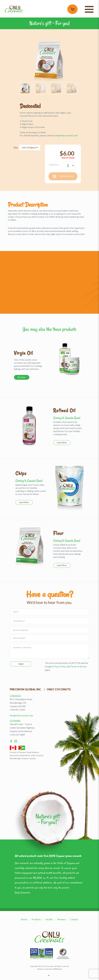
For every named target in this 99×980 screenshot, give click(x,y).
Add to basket (63, 176)
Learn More (62, 443)
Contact (74, 919)
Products (36, 919)
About (24, 919)
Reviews (61, 919)
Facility (49, 919)
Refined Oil (64, 410)
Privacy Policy (59, 666)
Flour (58, 533)
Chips (21, 473)
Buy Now (22, 377)
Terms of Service (79, 666)
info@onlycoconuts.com (66, 135)
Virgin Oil (23, 353)
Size (16, 147)
